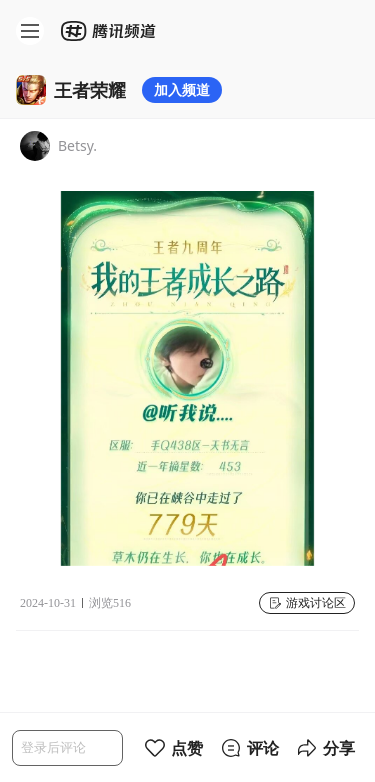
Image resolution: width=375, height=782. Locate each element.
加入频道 (182, 89)
